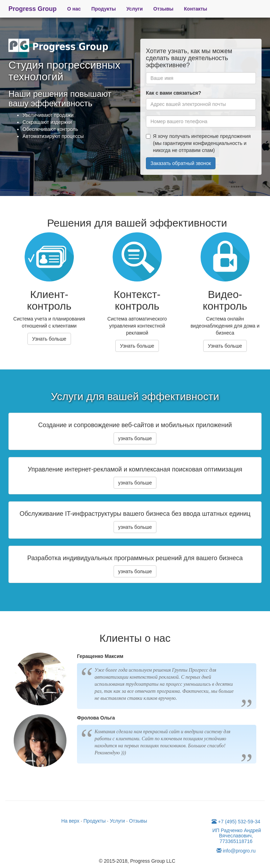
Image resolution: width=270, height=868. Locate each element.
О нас (74, 9)
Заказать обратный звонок (181, 163)
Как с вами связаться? (173, 93)
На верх (70, 821)
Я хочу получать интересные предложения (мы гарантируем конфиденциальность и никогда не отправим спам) (198, 143)
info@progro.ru (236, 851)
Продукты (104, 9)
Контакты (195, 9)
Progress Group (33, 9)
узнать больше (135, 438)
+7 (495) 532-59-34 (236, 822)
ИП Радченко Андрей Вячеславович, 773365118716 (236, 836)
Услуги (135, 9)
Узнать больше (49, 339)
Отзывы (163, 9)
